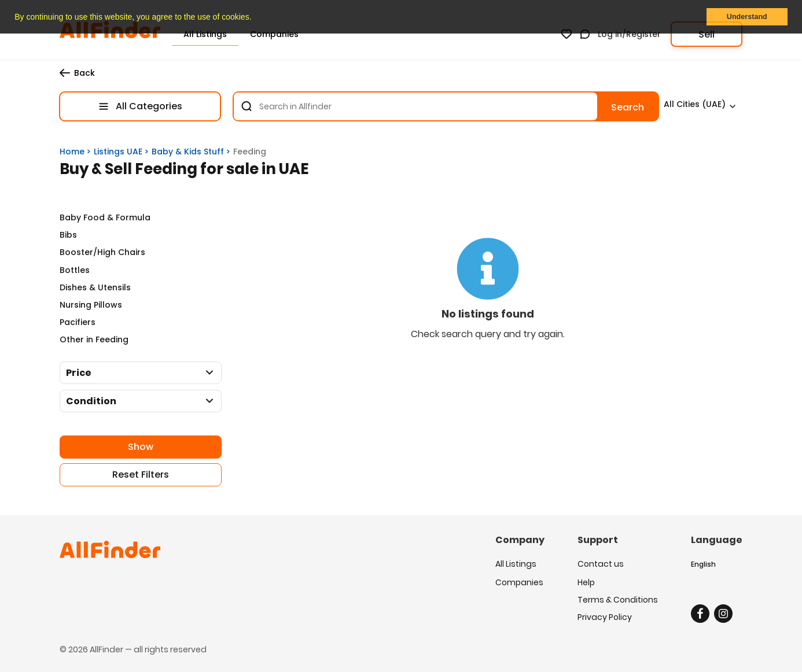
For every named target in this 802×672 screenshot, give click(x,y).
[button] (255, 18)
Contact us (601, 564)
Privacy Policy (605, 616)
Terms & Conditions (618, 599)
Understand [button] (747, 17)
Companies (519, 581)
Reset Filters (141, 475)
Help (586, 581)
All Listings (516, 564)
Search (628, 107)
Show (141, 447)
